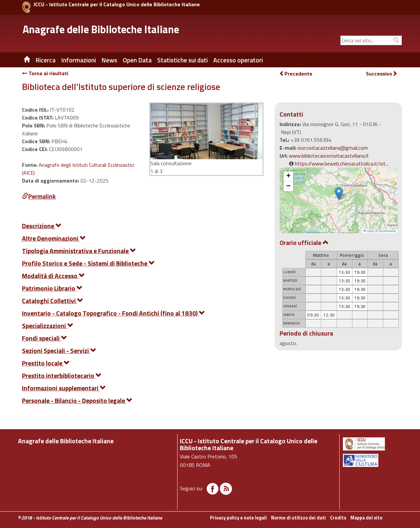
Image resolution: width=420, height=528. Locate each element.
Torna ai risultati (45, 73)
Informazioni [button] (78, 60)
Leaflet (369, 231)
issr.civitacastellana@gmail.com (333, 148)
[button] (339, 194)
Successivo (382, 74)
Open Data (137, 60)
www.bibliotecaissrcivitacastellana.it (329, 156)
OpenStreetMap (387, 231)
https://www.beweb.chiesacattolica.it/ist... (342, 164)
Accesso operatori (238, 60)
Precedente (296, 74)
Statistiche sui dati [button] (182, 60)
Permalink (39, 196)
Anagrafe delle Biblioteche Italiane (101, 29)
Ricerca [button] (45, 60)
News (109, 60)
